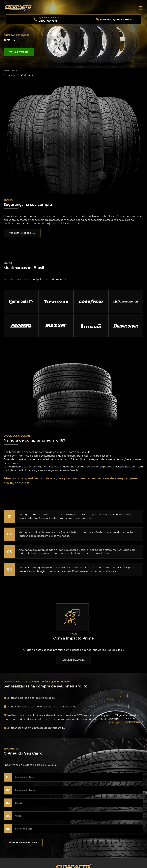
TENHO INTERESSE (19, 52)
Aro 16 (15, 71)
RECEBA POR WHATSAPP (23, 842)
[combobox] (78, 776)
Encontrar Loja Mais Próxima (116, 19)
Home (7, 71)
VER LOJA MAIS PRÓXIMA (22, 233)
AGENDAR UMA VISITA (73, 660)
